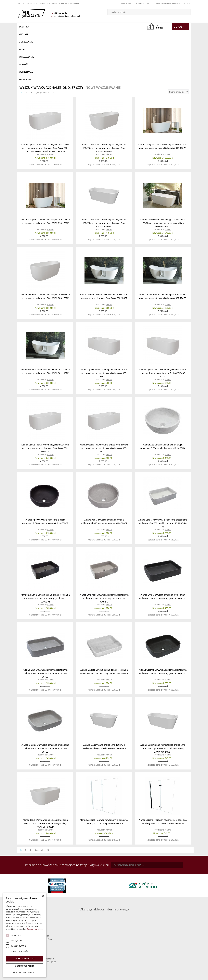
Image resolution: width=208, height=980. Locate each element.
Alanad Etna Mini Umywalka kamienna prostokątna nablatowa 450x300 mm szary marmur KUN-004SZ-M (104, 545)
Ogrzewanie (52, 27)
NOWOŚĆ (96, 27)
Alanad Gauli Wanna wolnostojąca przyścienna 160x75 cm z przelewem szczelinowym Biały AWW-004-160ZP (104, 170)
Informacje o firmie (169, 945)
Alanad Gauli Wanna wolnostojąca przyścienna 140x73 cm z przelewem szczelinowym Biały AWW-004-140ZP (163, 696)
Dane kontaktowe (169, 941)
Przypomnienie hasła (126, 949)
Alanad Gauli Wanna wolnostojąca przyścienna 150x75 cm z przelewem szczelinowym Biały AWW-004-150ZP (104, 95)
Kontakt (187, 3)
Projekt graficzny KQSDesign (149, 976)
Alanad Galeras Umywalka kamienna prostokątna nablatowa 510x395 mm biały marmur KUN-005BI (104, 619)
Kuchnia (37, 27)
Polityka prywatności (82, 953)
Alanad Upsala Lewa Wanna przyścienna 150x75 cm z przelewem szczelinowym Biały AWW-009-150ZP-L (104, 320)
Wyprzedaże (112, 27)
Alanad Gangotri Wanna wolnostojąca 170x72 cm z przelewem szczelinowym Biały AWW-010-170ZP (45, 169)
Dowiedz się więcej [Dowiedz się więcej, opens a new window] (35, 929)
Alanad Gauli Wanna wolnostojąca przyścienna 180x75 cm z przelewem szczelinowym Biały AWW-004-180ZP (45, 771)
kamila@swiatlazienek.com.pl (84, 876)
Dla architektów (169, 949)
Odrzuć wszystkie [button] (25, 966)
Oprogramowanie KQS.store (178, 976)
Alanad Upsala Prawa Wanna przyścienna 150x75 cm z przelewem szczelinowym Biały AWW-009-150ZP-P (45, 395)
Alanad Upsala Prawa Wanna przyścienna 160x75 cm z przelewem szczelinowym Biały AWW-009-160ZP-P (104, 395)
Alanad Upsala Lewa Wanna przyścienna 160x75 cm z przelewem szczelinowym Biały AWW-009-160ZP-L (163, 320)
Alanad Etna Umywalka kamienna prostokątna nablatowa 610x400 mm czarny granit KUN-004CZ (163, 544)
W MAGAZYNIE (80, 27)
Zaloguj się (139, 3)
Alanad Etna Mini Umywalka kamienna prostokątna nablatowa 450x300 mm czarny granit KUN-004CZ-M (45, 545)
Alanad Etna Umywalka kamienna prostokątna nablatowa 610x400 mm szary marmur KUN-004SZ (45, 620)
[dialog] (25, 935)
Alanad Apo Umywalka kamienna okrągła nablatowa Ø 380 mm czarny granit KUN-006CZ (45, 469)
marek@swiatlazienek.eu (150, 891)
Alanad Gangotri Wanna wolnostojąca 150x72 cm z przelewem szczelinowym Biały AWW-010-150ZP (163, 94)
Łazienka (24, 27)
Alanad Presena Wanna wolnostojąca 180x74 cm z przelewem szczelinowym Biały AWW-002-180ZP (45, 319)
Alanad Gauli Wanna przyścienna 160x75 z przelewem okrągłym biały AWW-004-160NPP (104, 694)
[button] (25, 972)
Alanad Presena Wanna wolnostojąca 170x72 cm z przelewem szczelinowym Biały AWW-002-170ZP (163, 244)
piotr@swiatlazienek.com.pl (151, 876)
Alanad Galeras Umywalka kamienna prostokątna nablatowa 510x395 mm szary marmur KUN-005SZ (45, 696)
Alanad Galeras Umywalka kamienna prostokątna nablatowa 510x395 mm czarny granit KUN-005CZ (163, 619)
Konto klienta (126, 953)
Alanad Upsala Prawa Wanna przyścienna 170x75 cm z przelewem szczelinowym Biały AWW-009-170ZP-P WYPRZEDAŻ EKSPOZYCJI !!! (45, 95)
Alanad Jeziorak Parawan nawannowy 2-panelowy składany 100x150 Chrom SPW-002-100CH (163, 769)
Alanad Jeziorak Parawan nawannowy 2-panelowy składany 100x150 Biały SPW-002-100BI (104, 769)
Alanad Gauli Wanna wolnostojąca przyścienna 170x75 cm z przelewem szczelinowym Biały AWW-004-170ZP (163, 170)
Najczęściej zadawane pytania (82, 945)
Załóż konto (126, 3)
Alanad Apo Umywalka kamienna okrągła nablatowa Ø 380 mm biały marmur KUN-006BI (163, 394)
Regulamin (82, 941)
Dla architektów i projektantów (167, 3)
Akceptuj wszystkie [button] (24, 959)
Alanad (50, 102)
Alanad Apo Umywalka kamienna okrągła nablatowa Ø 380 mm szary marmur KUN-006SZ (104, 469)
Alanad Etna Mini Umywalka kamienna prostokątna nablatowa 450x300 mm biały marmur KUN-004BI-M (163, 470)
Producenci (129, 27)
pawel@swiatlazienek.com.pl (84, 902)
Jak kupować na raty (82, 949)
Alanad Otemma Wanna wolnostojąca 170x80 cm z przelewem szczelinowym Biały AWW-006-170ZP (45, 244)
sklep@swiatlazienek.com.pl (67, 16)
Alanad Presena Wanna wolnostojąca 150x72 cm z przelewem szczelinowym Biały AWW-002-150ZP (104, 244)
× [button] (43, 896)
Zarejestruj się (126, 945)
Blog (149, 3)
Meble (66, 27)
